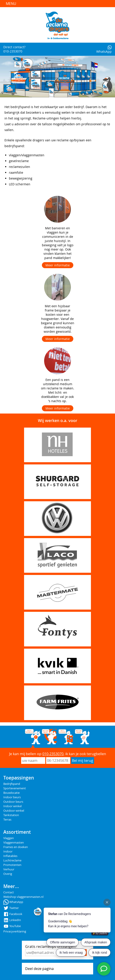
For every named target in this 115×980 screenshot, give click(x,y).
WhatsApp (104, 49)
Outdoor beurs (13, 802)
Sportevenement (15, 788)
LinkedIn (12, 920)
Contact (9, 892)
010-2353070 (53, 754)
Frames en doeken (16, 847)
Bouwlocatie (11, 793)
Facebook (13, 914)
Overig (8, 874)
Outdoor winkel (14, 811)
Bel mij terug (83, 761)
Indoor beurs (12, 797)
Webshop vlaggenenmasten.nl (23, 897)
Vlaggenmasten (14, 843)
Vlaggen (9, 838)
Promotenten (12, 865)
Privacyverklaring (15, 931)
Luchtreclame (12, 860)
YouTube (12, 926)
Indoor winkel (12, 806)
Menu (11, 4)
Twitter (11, 908)
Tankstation (11, 815)
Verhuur (9, 869)
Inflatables (10, 856)
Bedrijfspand (12, 784)
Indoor (8, 851)
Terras (7, 820)
